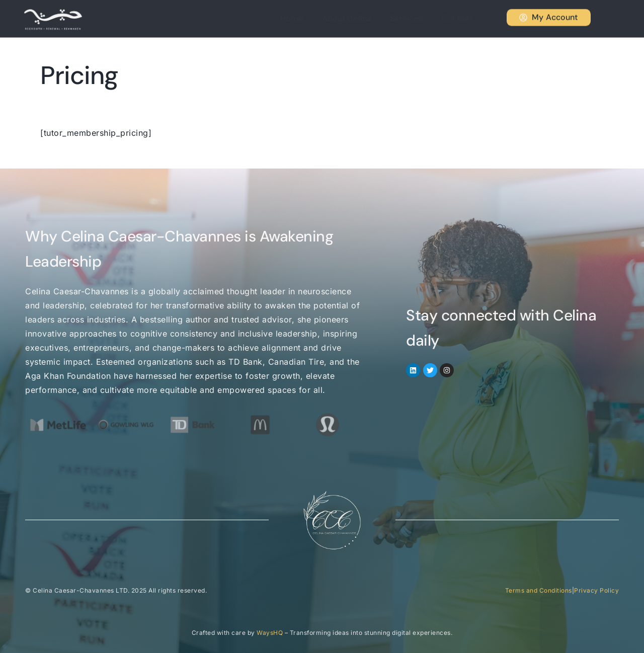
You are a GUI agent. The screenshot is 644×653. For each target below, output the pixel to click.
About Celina (358, 18)
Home (307, 18)
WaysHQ (270, 633)
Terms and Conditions (539, 590)
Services (414, 18)
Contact (461, 18)
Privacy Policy (596, 590)
